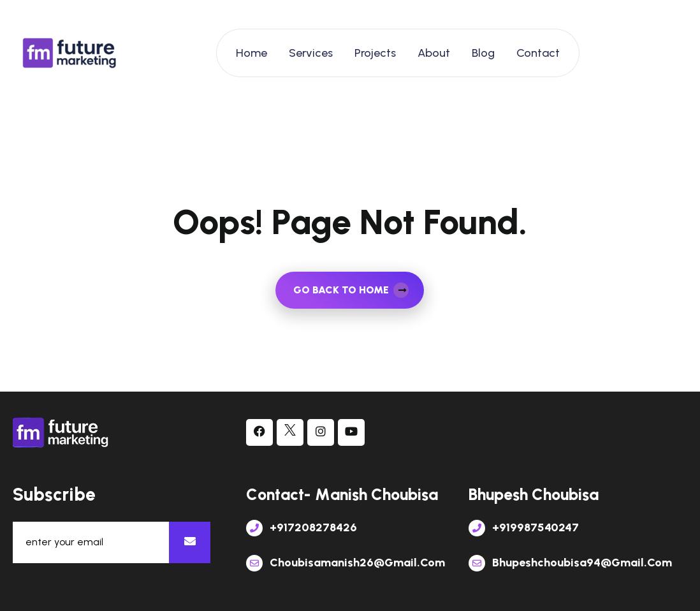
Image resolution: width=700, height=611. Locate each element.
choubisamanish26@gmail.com (346, 563)
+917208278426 (302, 527)
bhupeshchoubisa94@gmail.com (570, 563)
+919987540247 (524, 527)
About (434, 53)
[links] (70, 53)
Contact (538, 53)
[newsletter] (190, 542)
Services (311, 53)
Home (252, 53)
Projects (375, 53)
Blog (483, 53)
